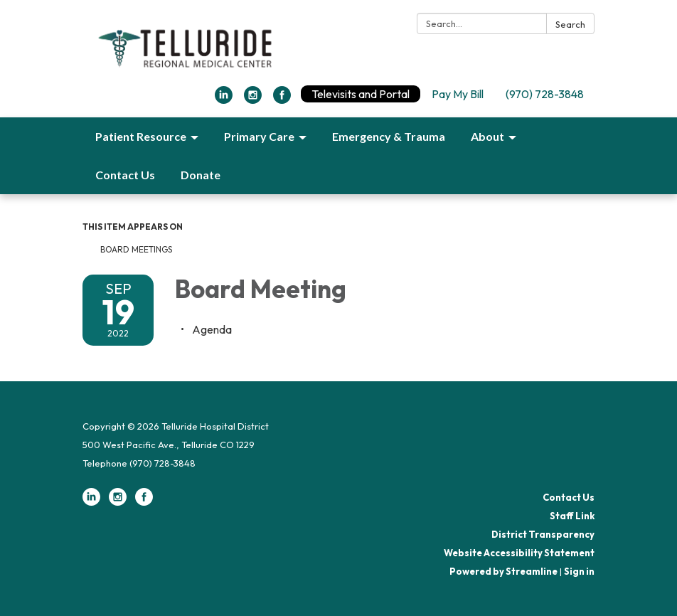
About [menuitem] (487, 136)
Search (570, 24)
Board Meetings (136, 249)
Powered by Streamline (503, 571)
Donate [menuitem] (201, 175)
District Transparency (543, 534)
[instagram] (253, 100)
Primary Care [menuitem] (259, 136)
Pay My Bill (458, 94)
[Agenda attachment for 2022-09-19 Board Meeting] (212, 329)
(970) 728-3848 (545, 94)
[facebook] (282, 100)
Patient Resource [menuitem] (141, 136)
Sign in (579, 571)
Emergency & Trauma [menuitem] (389, 136)
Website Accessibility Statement (519, 553)
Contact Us (569, 497)
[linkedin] (224, 100)
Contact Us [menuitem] (125, 175)
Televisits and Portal (361, 94)
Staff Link (572, 516)
